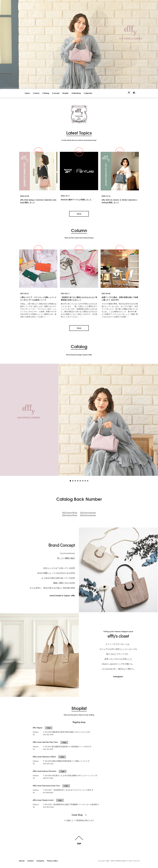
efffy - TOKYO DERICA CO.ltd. (116, 861)
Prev (3, 420)
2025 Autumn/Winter (70, 513)
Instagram (118, 676)
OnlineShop (76, 93)
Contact (30, 861)
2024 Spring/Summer (88, 515)
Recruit (22, 861)
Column (36, 93)
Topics (27, 93)
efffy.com (79, 114)
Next (155, 420)
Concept (56, 93)
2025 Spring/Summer (88, 513)
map (49, 728)
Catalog (46, 93)
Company (40, 861)
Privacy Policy (52, 861)
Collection (88, 93)
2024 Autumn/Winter (70, 515)
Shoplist (65, 93)
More (79, 214)
